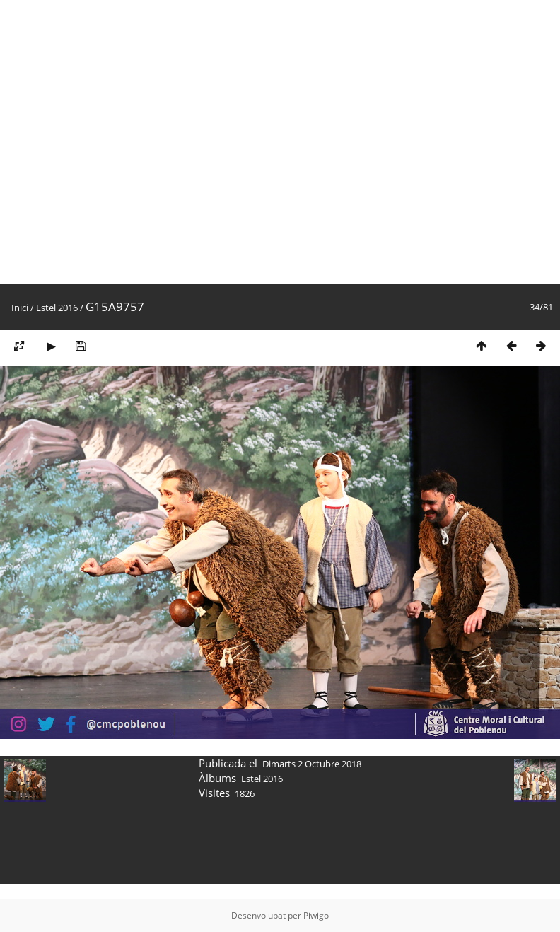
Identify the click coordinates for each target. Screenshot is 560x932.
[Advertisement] (142, 142)
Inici (20, 308)
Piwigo (316, 915)
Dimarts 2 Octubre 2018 (312, 764)
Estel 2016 (57, 308)
